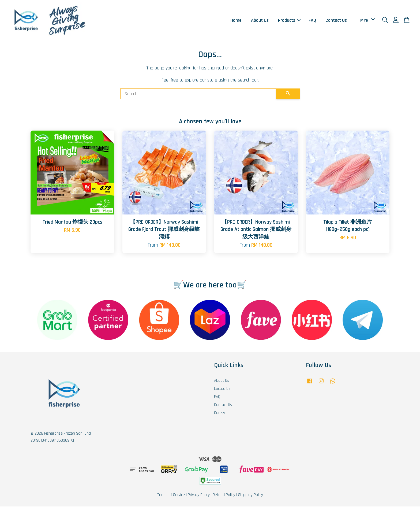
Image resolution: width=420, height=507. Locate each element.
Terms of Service (171, 495)
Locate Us (222, 389)
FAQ (312, 21)
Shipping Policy (251, 495)
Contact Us (336, 21)
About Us (260, 21)
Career (220, 413)
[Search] (198, 94)
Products (289, 21)
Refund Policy (224, 495)
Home (236, 21)
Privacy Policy (199, 495)
